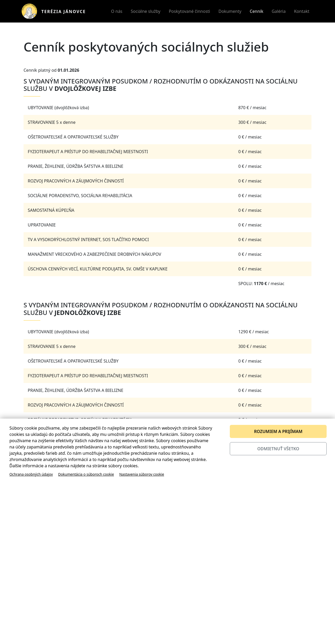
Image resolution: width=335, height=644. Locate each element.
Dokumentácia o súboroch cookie (86, 474)
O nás (117, 11)
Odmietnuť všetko (278, 449)
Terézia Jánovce (64, 12)
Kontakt (302, 11)
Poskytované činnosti (189, 11)
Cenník (256, 11)
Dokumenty (230, 11)
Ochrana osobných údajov (31, 474)
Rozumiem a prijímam (278, 431)
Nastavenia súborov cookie (142, 474)
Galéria (279, 11)
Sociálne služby (146, 11)
